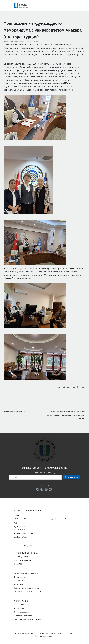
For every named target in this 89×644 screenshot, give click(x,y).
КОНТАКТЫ (19, 609)
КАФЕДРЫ (18, 584)
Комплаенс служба (22, 560)
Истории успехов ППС (24, 616)
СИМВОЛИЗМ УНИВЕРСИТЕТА (27, 592)
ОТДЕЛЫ (18, 564)
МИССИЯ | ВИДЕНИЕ (23, 546)
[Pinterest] (64, 387)
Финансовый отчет (23, 577)
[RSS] (78, 387)
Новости (17, 41)
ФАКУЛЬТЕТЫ (20, 581)
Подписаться (71, 477)
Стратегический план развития (29, 620)
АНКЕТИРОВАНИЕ (22, 605)
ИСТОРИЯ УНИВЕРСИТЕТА (26, 553)
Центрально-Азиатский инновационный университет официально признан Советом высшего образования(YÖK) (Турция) (65, 415)
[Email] (83, 387)
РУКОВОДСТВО (21, 557)
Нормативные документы (26, 573)
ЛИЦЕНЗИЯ (19, 549)
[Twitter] (59, 387)
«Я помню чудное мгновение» (15, 411)
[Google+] (69, 387)
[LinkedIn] (74, 387)
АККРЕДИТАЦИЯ (21, 601)
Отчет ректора (22, 612)
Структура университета (26, 588)
